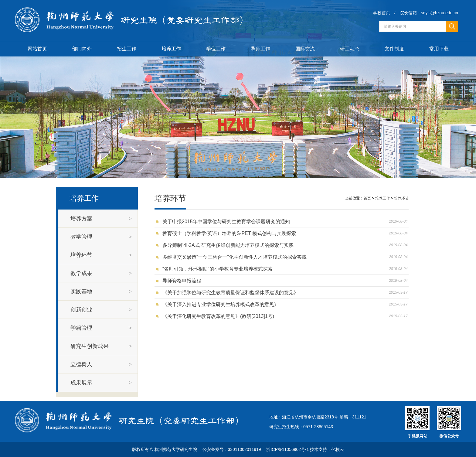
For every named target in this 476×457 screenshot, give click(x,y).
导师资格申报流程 (183, 281)
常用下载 (439, 49)
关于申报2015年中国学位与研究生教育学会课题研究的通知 (227, 222)
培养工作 (171, 49)
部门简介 (82, 49)
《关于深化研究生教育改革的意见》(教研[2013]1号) (220, 316)
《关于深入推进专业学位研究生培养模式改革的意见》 (222, 304)
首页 (367, 198)
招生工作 (127, 49)
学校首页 (382, 13)
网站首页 (37, 49)
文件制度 (394, 49)
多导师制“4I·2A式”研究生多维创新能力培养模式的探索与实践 (229, 245)
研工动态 (350, 49)
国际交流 (305, 49)
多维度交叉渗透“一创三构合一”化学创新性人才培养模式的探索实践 (236, 257)
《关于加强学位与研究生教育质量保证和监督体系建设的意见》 (232, 293)
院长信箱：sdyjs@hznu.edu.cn (429, 13)
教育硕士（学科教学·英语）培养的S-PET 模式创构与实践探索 (231, 233)
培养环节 (401, 198)
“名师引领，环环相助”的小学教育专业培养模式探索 (219, 269)
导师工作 (260, 49)
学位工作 (216, 49)
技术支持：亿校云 (327, 449)
